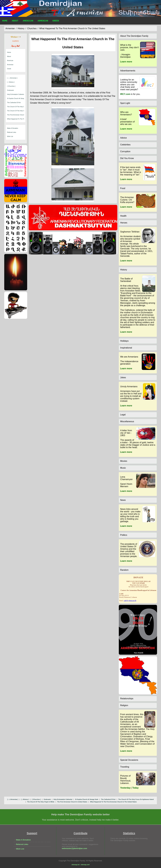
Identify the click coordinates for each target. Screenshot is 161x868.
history (21, 28)
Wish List (10, 136)
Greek (56, 21)
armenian (10, 28)
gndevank (10, 90)
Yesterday (125, 788)
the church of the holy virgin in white (20, 111)
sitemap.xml (85, 865)
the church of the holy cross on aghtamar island (24, 107)
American (28, 21)
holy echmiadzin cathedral (16, 94)
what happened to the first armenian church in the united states (72, 28)
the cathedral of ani (14, 103)
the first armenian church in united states (21, 115)
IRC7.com (125, 94)
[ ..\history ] (11, 82)
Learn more (126, 62)
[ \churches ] (11, 86)
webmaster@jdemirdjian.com (74, 848)
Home (5, 21)
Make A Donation (13, 128)
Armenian (43, 21)
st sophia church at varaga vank (18, 98)
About (15, 21)
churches (32, 28)
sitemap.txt (76, 865)
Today (135, 788)
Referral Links (12, 132)
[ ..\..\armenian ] (12, 78)
